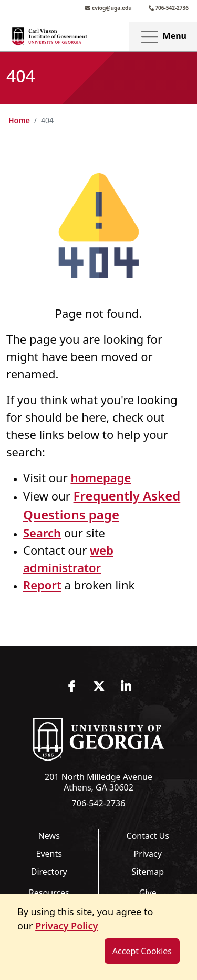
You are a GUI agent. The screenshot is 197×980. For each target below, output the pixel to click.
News (49, 836)
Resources (49, 893)
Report (42, 585)
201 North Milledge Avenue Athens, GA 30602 (98, 782)
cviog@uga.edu (108, 8)
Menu (163, 37)
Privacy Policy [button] (66, 926)
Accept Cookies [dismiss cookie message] (142, 951)
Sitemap (148, 872)
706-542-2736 (169, 8)
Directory (49, 872)
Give (148, 893)
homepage (101, 477)
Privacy (148, 854)
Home (19, 120)
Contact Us (148, 836)
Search (42, 533)
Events (49, 854)
